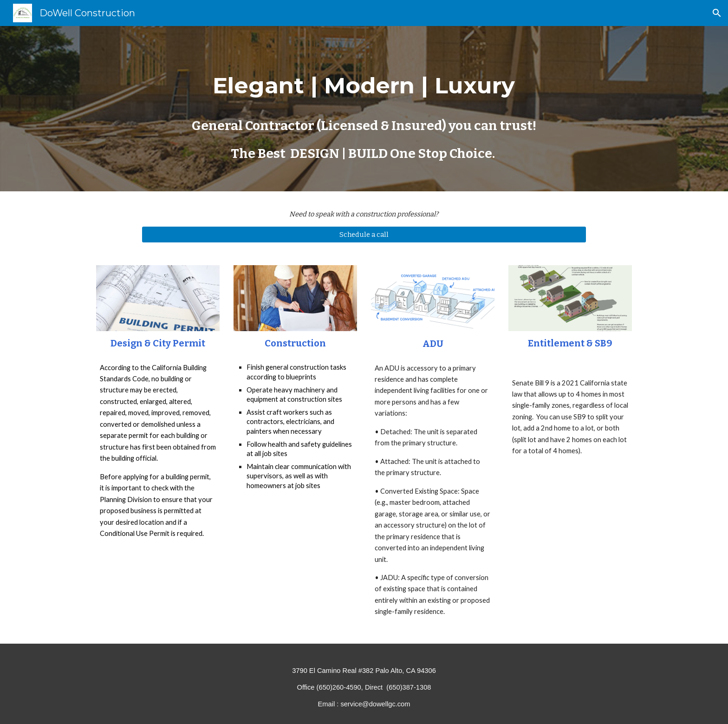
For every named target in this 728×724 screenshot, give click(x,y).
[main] (364, 109)
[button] (717, 13)
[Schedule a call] (364, 235)
